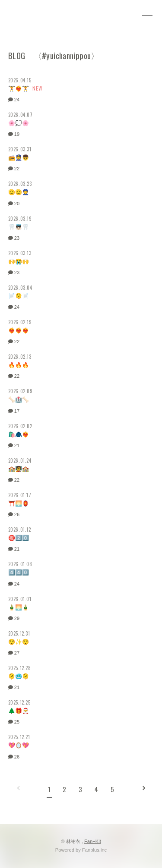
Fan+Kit (93, 841)
